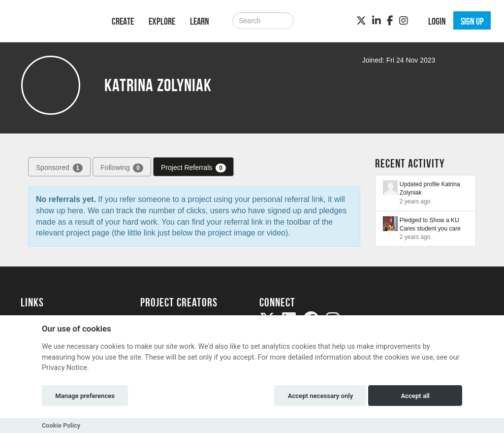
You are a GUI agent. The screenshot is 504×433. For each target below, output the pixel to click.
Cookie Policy (61, 425)
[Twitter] (361, 21)
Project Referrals (193, 168)
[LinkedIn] (377, 21)
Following (122, 168)
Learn (200, 21)
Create (123, 21)
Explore (162, 21)
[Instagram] (404, 21)
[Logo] (53, 20)
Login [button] (437, 21)
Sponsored (59, 168)
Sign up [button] (472, 21)
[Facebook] (390, 21)
